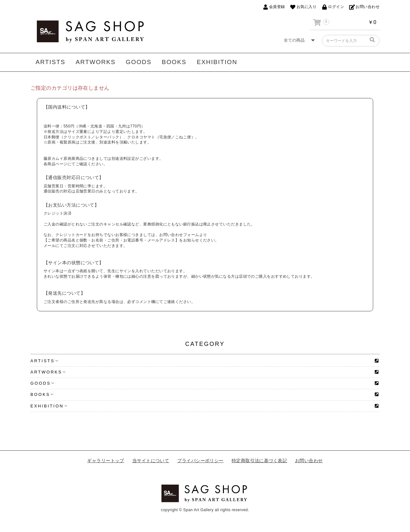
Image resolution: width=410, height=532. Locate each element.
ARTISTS (50, 62)
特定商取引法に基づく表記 (259, 461)
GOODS (139, 62)
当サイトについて (151, 461)
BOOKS (174, 62)
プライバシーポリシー (200, 461)
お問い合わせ (309, 461)
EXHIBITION (217, 62)
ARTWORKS (96, 62)
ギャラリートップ (106, 461)
